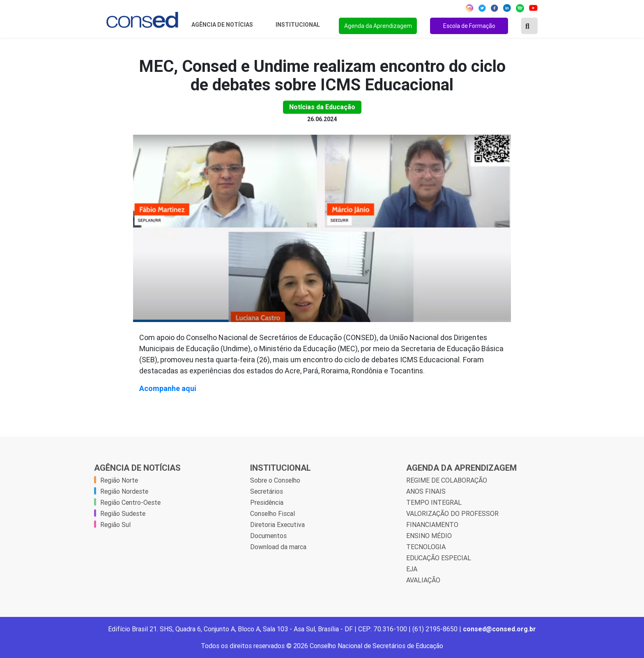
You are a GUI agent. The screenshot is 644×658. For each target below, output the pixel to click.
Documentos (268, 536)
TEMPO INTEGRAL (434, 502)
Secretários (267, 491)
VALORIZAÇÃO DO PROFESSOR (452, 513)
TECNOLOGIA (426, 547)
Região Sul (115, 525)
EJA (412, 569)
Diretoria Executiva (277, 525)
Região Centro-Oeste (130, 502)
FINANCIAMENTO (432, 525)
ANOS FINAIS (426, 491)
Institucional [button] (298, 25)
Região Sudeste (123, 513)
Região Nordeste (124, 491)
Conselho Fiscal (273, 513)
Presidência (267, 502)
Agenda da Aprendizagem (378, 26)
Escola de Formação (469, 26)
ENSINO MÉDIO (429, 536)
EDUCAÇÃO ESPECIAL (439, 558)
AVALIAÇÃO (423, 580)
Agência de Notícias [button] (223, 25)
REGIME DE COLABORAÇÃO (447, 480)
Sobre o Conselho (275, 480)
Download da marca (278, 547)
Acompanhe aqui (168, 388)
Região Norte (119, 480)
